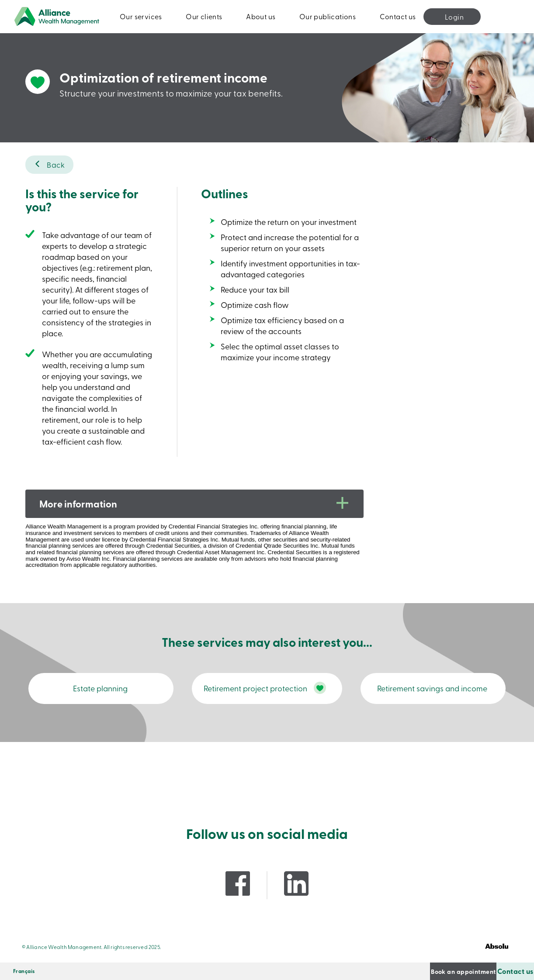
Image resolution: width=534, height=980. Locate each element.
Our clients (204, 16)
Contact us (398, 16)
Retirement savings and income (432, 693)
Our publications (328, 16)
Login (454, 17)
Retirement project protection (241, 693)
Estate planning (102, 693)
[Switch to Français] (24, 971)
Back (56, 164)
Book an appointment (414, 971)
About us (261, 16)
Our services (141, 16)
